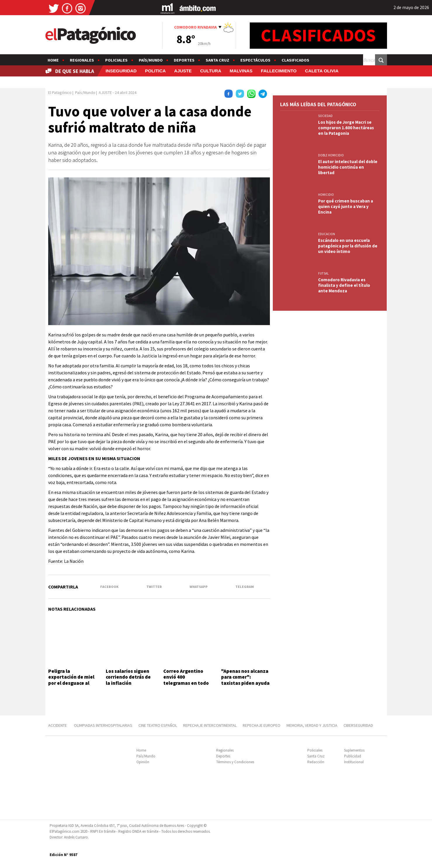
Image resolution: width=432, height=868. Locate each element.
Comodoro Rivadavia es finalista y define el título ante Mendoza (344, 285)
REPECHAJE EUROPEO (262, 725)
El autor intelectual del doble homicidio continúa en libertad (348, 167)
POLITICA (156, 71)
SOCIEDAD (325, 116)
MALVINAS (241, 71)
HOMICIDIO (326, 195)
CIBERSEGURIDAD (358, 725)
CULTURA (211, 71)
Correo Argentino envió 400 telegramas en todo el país (186, 680)
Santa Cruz (217, 60)
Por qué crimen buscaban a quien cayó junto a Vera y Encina (346, 206)
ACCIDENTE (58, 725)
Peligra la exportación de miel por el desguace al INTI (71, 680)
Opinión (143, 762)
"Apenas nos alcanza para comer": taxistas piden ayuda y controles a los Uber (246, 680)
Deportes (184, 60)
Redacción (316, 762)
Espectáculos (255, 60)
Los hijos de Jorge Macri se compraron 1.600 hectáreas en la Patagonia (346, 128)
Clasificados (295, 60)
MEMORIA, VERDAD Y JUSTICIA (312, 725)
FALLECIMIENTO (279, 71)
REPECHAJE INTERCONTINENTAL (210, 725)
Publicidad (353, 756)
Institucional (354, 762)
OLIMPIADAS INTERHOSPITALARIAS (103, 725)
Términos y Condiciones (235, 762)
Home (53, 60)
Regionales (82, 60)
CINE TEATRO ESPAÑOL (158, 725)
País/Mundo (151, 60)
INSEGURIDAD (121, 71)
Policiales (116, 60)
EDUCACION (327, 234)
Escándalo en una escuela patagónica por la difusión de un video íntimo (348, 246)
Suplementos (354, 750)
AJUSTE (183, 71)
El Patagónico (60, 92)
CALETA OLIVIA (322, 71)
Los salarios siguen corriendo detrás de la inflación (128, 677)
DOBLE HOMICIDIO (331, 155)
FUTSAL (323, 273)
